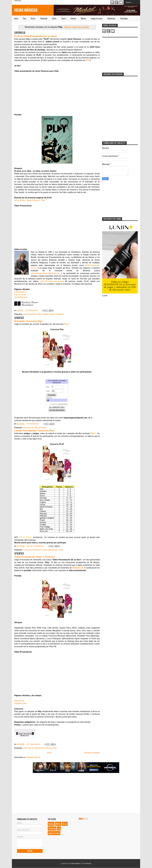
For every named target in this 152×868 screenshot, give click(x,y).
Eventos (73, 18)
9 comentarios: (33, 424)
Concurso (27, 550)
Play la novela (20, 295)
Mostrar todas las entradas (77, 27)
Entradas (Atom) (33, 757)
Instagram (112, 2)
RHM (88, 60)
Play (39, 314)
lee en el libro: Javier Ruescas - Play (30, 200)
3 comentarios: (32, 310)
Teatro (64, 18)
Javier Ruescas (21, 297)
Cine (24, 18)
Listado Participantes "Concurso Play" (35, 431)
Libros (54, 18)
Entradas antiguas (92, 753)
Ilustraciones (39, 748)
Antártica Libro (20, 703)
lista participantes (51, 550)
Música (83, 18)
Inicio (16, 18)
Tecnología (124, 18)
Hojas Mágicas (26, 10)
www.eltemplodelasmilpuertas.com (45, 273)
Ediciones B (78, 568)
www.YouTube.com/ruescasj (52, 281)
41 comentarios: (34, 744)
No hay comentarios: (36, 546)
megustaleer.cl (20, 292)
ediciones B (28, 428)
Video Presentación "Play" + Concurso (35, 557)
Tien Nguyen (87, 863)
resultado (43, 428)
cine (59, 828)
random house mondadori (53, 314)
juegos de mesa (54, 833)
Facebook (117, 2)
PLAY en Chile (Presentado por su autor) (36, 36)
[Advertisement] (120, 53)
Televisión (44, 18)
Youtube (121, 2)
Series (33, 18)
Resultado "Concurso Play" (29, 321)
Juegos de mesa (97, 18)
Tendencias (111, 18)
